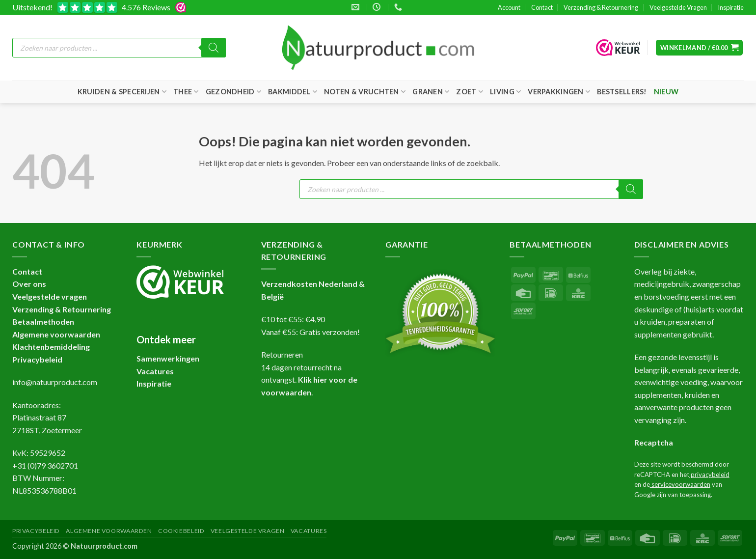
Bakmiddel (293, 92)
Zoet (470, 92)
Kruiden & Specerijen (122, 92)
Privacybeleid (37, 359)
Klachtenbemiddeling (51, 347)
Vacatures (309, 531)
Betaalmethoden (43, 321)
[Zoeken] (214, 48)
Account (509, 7)
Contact (542, 7)
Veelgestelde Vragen (678, 7)
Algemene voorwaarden (56, 334)
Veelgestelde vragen (50, 296)
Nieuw (666, 92)
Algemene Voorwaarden (109, 531)
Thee (186, 92)
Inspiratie (731, 7)
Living (505, 92)
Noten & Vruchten (365, 92)
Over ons (29, 284)
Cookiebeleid (181, 531)
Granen (431, 92)
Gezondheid (233, 92)
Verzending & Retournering (601, 7)
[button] (700, 48)
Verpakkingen (559, 92)
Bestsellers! (622, 92)
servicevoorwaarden (680, 484)
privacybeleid (709, 475)
